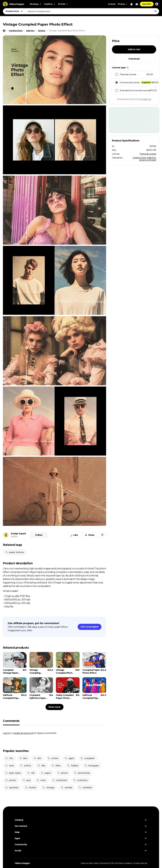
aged (69, 758)
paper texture (15, 552)
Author (14, 536)
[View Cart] (131, 4)
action (53, 758)
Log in (6, 733)
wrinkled (85, 788)
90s (37, 758)
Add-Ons (151, 158)
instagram (92, 766)
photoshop (82, 773)
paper (46, 773)
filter (56, 766)
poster (11, 780)
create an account (23, 733)
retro (41, 780)
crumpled (87, 758)
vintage (48, 788)
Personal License (148, 154)
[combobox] (92, 11)
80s (23, 758)
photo (63, 773)
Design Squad (18, 534)
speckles (12, 788)
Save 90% (147, 4)
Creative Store (140, 158)
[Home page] (4, 31)
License (112, 4)
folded (73, 766)
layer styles (13, 773)
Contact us (145, 99)
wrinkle (66, 788)
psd (26, 780)
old (31, 773)
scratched (59, 780)
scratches (80, 780)
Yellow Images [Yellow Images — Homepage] (22, 863)
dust (10, 766)
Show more (55, 707)
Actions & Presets (148, 160)
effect (26, 766)
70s (9, 758)
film (41, 766)
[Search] (156, 11)
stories (31, 788)
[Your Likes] (137, 4)
